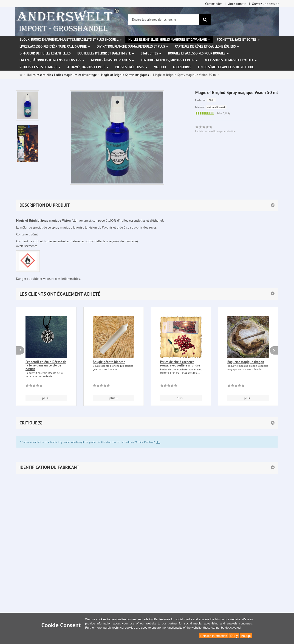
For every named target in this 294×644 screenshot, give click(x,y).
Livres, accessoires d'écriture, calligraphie (55, 46)
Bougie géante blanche (109, 362)
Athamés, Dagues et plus (88, 67)
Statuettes (151, 53)
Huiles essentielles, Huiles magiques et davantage (169, 40)
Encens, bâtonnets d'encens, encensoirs (52, 60)
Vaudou (160, 67)
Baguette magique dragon (246, 362)
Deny (234, 636)
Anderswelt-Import (216, 107)
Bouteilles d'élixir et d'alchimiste (106, 53)
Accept (246, 636)
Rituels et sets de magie (40, 67)
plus (158, 442)
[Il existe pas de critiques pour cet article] (34, 386)
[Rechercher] (205, 20)
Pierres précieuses (131, 67)
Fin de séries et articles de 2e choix (226, 67)
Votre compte (237, 4)
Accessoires (182, 67)
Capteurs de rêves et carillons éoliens (207, 46)
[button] (147, 294)
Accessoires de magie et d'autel (230, 60)
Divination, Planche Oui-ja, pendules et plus (132, 46)
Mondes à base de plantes (113, 60)
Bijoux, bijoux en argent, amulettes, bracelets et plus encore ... (71, 40)
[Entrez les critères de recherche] (164, 20)
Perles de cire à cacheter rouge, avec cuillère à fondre (180, 364)
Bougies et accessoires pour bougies (198, 53)
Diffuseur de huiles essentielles (45, 53)
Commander (213, 4)
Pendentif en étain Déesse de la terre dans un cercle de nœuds (46, 365)
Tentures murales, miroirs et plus (169, 60)
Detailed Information (214, 636)
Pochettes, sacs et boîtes (238, 40)
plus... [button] (46, 398)
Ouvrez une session (266, 4)
